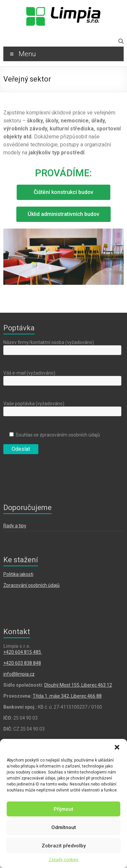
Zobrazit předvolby (64, 846)
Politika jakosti (18, 574)
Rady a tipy (15, 526)
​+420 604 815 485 (23, 652)
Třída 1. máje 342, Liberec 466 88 (67, 696)
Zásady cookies (63, 860)
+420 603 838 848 (22, 663)
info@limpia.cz (19, 674)
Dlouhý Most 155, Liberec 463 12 (78, 685)
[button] (117, 747)
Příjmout (63, 809)
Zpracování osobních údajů (31, 585)
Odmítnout (64, 827)
